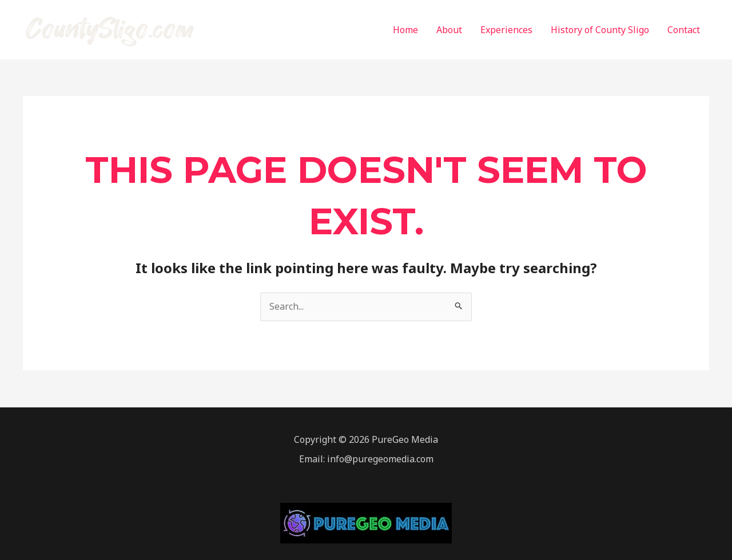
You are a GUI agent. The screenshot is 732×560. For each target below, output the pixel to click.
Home (405, 30)
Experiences (506, 30)
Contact (684, 30)
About (449, 30)
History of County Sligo (600, 30)
